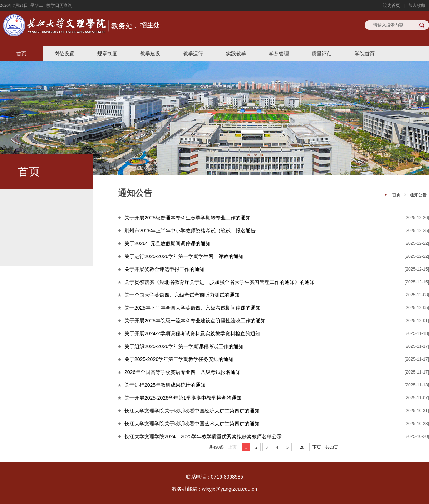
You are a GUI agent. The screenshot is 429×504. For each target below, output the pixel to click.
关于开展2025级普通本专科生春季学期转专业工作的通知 (188, 218)
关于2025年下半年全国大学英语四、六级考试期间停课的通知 (193, 308)
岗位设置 (64, 54)
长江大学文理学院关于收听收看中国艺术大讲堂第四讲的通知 (192, 424)
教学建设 (150, 54)
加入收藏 (417, 5)
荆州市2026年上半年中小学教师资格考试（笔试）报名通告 (190, 231)
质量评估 (322, 54)
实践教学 (236, 54)
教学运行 (193, 54)
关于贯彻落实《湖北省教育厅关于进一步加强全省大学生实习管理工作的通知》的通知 (220, 282)
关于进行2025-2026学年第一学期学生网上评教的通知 (184, 256)
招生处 (150, 25)
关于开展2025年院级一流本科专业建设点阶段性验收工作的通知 (195, 321)
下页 (317, 447)
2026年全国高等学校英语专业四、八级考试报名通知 (183, 372)
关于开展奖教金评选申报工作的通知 (164, 269)
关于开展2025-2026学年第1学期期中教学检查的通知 (183, 398)
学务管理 (279, 54)
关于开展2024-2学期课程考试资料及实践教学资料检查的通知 (192, 333)
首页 (21, 54)
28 (302, 447)
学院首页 (365, 54)
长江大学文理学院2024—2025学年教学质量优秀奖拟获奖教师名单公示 (203, 436)
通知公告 (418, 195)
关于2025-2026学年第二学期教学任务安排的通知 (179, 359)
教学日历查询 (59, 5)
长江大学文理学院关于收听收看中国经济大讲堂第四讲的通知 (192, 411)
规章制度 (107, 54)
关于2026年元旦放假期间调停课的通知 (167, 243)
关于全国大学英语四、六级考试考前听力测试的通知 (182, 295)
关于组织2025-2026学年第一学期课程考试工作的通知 (184, 346)
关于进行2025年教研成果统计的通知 (165, 385)
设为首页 (391, 5)
